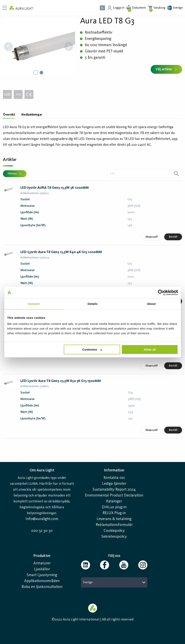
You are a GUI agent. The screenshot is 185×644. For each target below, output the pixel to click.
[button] (39, 47)
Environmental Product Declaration (114, 496)
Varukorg (159, 8)
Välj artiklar (166, 69)
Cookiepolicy (114, 531)
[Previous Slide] (8, 47)
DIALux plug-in (114, 507)
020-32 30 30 (42, 531)
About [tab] (151, 304)
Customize (92, 349)
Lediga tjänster (114, 484)
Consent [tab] (34, 304)
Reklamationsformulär (114, 525)
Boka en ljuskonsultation (42, 587)
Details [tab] (93, 304)
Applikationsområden (42, 581)
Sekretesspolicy (114, 537)
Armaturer (42, 563)
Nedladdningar (32, 115)
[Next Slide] (69, 47)
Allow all (150, 349)
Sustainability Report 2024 (114, 490)
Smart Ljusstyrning (42, 575)
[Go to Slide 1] (36, 73)
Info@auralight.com (42, 519)
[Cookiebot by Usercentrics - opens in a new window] (161, 292)
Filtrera (15, 174)
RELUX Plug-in (114, 513)
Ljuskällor (42, 569)
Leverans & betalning (114, 519)
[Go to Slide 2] (41, 73)
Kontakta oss (114, 478)
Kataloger (114, 501)
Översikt (9, 115)
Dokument (139, 8)
